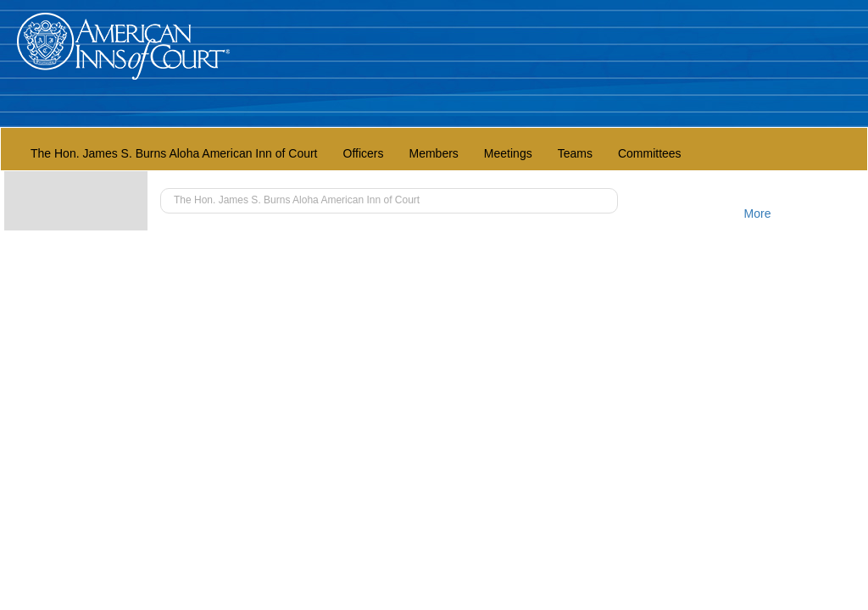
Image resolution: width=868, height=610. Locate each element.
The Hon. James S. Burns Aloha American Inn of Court (174, 153)
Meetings (508, 153)
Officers (364, 153)
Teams (575, 153)
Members (434, 153)
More (758, 213)
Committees (650, 153)
